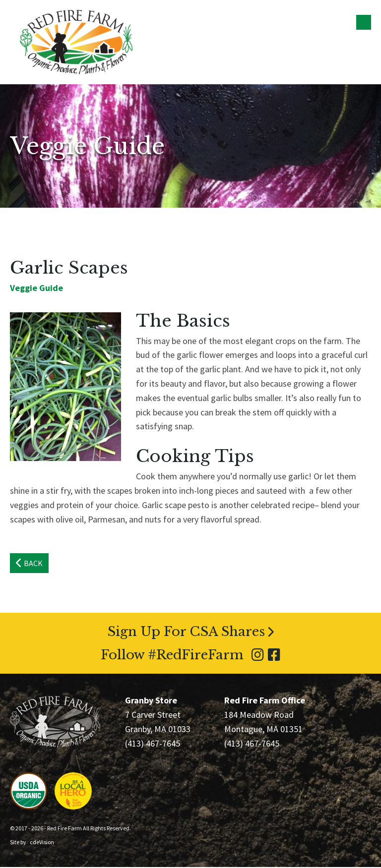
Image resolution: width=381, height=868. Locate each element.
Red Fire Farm (76, 42)
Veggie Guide (36, 288)
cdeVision (42, 843)
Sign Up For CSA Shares (186, 633)
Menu (364, 22)
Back (33, 564)
